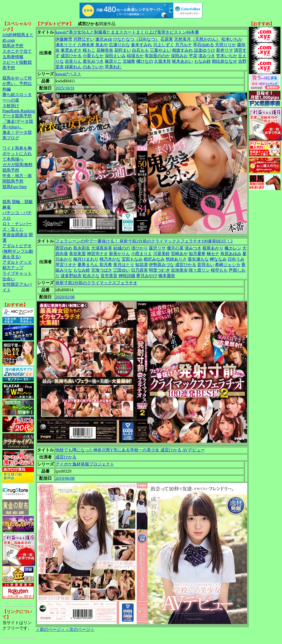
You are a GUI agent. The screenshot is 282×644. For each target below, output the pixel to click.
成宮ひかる (71, 56)
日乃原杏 (139, 270)
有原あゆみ (231, 254)
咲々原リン (199, 270)
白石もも (140, 50)
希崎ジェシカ (228, 265)
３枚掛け (11, 106)
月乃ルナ (184, 45)
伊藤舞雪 (64, 39)
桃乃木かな (110, 259)
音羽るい (206, 265)
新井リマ (224, 50)
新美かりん (119, 254)
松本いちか (232, 39)
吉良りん (73, 61)
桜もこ (89, 50)
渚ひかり (139, 248)
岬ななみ (218, 259)
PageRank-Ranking (19, 111)
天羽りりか (226, 45)
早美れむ (113, 67)
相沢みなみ (154, 259)
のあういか (93, 67)
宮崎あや (179, 254)
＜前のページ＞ (50, 629)
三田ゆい (122, 270)
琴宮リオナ (66, 265)
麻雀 (7, 207)
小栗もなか (93, 56)
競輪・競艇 (22, 202)
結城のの (122, 248)
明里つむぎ (159, 270)
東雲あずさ (71, 50)
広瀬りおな (119, 45)
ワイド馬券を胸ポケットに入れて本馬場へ (17, 154)
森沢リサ (157, 248)
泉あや (102, 45)
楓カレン (233, 248)
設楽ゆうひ (205, 50)
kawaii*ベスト (68, 74)
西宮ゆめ (64, 248)
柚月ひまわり (86, 259)
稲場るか (135, 56)
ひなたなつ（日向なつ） (136, 39)
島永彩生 (82, 248)
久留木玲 (163, 61)
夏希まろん (88, 265)
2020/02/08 (65, 297)
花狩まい (123, 50)
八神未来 (86, 45)
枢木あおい (182, 61)
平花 (193, 56)
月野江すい (84, 39)
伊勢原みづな (161, 265)
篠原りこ (113, 61)
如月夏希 (197, 254)
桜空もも (219, 270)
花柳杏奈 (105, 50)
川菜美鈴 (161, 254)
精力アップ (13, 268)
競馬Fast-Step (14, 187)
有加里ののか (157, 56)
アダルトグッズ (17, 262)
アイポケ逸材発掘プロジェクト (85, 464)
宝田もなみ (132, 259)
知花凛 (142, 265)
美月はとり (124, 265)
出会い (9, 279)
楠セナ (213, 254)
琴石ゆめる (203, 45)
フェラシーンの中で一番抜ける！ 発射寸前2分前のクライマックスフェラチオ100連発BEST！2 (144, 241)
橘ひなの (145, 61)
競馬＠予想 (13, 46)
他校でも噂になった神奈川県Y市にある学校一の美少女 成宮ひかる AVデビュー (130, 450)
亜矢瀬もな (198, 259)
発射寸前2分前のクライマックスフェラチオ (96, 283)
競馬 (7, 202)
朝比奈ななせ (224, 61)
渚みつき (207, 56)
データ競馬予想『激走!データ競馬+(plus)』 (18, 121)
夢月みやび (147, 276)
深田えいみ (115, 56)
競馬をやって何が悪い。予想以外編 (17, 84)
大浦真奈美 (102, 248)
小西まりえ (142, 254)
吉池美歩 (179, 270)
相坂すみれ (182, 50)
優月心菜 (175, 248)
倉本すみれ (142, 45)
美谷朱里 (77, 254)
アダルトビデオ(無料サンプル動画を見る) (18, 251)
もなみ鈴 (202, 61)
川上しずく (164, 45)
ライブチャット (17, 273)
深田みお (179, 56)
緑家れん (73, 67)
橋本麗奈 (167, 276)
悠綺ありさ (176, 259)
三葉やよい (160, 50)
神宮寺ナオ (97, 254)
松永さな (91, 276)
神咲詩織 (127, 276)
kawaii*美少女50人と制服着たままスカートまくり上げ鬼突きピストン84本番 (127, 32)
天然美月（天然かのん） (197, 39)
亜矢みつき (93, 61)
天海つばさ (102, 270)
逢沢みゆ (104, 39)
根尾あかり (213, 248)
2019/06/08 (65, 478)
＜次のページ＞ (80, 629)
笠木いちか (227, 56)
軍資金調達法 (15, 235)
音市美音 (109, 276)
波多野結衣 (71, 276)
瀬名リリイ (66, 45)
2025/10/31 (65, 88)
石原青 (167, 39)
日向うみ (236, 259)
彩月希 (106, 265)
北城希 (129, 61)
